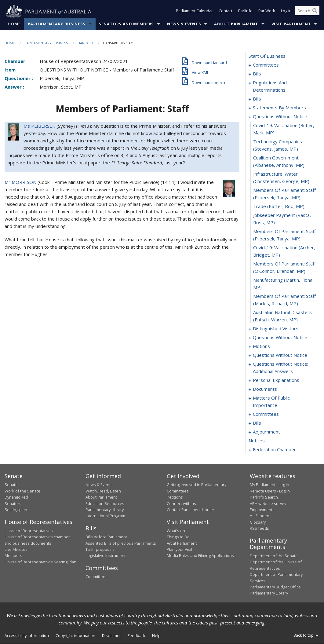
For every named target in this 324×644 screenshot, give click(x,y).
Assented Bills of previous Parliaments (121, 543)
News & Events (184, 24)
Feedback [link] (137, 635)
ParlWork (267, 12)
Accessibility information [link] (27, 635)
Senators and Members (126, 24)
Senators (13, 503)
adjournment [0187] (266, 432)
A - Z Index (259, 516)
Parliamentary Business (57, 24)
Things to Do (178, 537)
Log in (286, 12)
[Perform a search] (315, 12)
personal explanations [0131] (276, 380)
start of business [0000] (267, 56)
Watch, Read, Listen (103, 491)
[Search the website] (307, 12)
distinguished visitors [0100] (276, 329)
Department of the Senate (274, 556)
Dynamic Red (16, 497)
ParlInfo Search (264, 497)
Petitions (175, 497)
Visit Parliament (291, 24)
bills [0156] (257, 423)
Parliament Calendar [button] (194, 12)
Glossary (258, 522)
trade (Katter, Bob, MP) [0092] (279, 207)
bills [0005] (257, 74)
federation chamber (274, 450)
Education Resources (105, 503)
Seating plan (16, 510)
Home (14, 24)
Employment (261, 510)
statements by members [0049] (279, 108)
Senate (11, 485)
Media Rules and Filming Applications (200, 556)
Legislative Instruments (107, 556)
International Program (105, 516)
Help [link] (156, 635)
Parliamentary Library (105, 510)
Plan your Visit (180, 550)
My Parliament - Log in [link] (269, 485)
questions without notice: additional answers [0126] (280, 368)
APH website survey (268, 503)
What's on (176, 531)
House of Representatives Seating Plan (40, 562)
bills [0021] (257, 99)
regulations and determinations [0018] (270, 86)
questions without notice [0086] (280, 117)
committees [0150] (266, 414)
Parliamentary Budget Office (275, 587)
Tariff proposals (100, 550)
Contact (226, 12)
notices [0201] (257, 441)
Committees (96, 577)
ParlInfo (245, 12)
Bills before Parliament (106, 537)
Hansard (85, 43)
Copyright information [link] (75, 635)
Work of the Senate (22, 491)
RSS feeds (259, 529)
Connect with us (181, 503)
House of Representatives (29, 531)
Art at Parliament (182, 543)
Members (13, 556)
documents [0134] (265, 389)
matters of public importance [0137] (271, 402)
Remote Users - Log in (270, 491)
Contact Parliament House (190, 510)
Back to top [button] (306, 635)
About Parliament (236, 24)
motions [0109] (261, 346)
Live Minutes (16, 550)
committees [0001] (266, 65)
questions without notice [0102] (280, 338)
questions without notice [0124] (280, 355)
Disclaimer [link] (111, 635)
